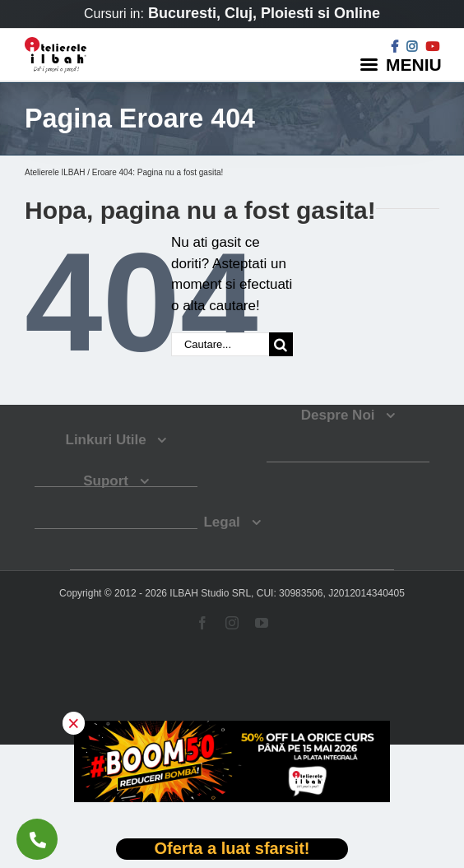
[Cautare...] (220, 344)
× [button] (74, 723)
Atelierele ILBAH (55, 172)
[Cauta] (281, 344)
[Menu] (403, 64)
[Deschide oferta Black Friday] (232, 849)
